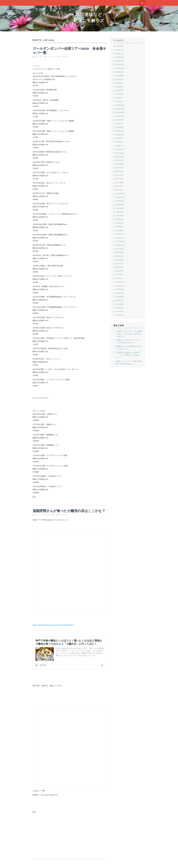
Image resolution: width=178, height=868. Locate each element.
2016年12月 (120, 194)
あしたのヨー (39, 57)
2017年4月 (120, 179)
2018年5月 (120, 131)
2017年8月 (120, 164)
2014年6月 (120, 304)
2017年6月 (120, 171)
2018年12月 (120, 105)
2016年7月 (120, 212)
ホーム (37, 3)
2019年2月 (120, 98)
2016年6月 (120, 216)
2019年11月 (120, 65)
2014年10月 (120, 289)
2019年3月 (120, 94)
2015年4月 (120, 267)
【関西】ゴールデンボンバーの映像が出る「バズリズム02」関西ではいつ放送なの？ (129, 334)
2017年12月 (120, 149)
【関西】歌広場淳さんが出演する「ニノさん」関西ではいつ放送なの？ (128, 355)
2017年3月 (120, 183)
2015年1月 (120, 278)
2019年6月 (120, 83)
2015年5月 (120, 263)
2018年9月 (120, 116)
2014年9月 (120, 293)
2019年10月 (120, 68)
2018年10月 (120, 112)
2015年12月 (120, 238)
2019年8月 (120, 76)
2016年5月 (120, 219)
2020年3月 (120, 57)
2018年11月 (120, 109)
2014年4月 (120, 311)
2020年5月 (120, 54)
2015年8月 (120, 252)
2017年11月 (120, 153)
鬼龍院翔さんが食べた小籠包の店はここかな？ (69, 511)
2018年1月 (120, 146)
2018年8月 (120, 120)
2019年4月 (120, 90)
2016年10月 (120, 201)
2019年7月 (120, 79)
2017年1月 (120, 190)
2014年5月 (120, 308)
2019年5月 (120, 87)
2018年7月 (120, 123)
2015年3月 (120, 271)
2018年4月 (120, 135)
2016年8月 (120, 208)
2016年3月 (120, 227)
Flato (132, 864)
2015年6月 (120, 260)
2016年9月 (120, 205)
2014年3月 (120, 315)
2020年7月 (120, 50)
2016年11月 (120, 197)
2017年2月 (120, 186)
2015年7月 (120, 256)
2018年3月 (120, 138)
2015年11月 (120, 241)
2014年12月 (120, 282)
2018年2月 (120, 142)
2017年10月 (120, 157)
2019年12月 (120, 61)
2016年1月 (120, 234)
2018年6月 (120, 127)
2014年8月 (120, 297)
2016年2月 (120, 230)
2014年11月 (120, 286)
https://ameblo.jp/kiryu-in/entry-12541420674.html (53, 625)
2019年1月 (120, 101)
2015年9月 (120, 249)
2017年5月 (120, 175)
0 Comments (64, 57)
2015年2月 (120, 275)
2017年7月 (120, 168)
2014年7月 (120, 300)
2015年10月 (120, 245)
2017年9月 (120, 160)
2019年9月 (120, 72)
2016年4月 (120, 223)
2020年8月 (120, 46)
